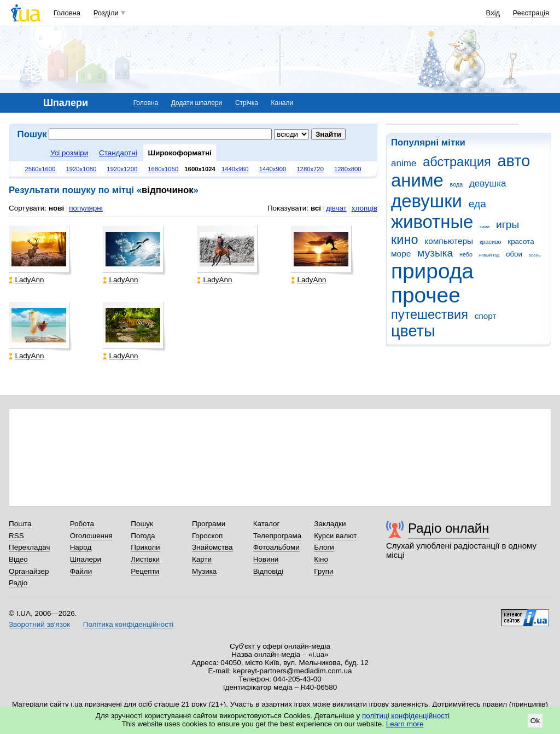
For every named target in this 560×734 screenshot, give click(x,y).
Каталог (267, 524)
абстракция (457, 162)
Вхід (493, 13)
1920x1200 (122, 169)
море (401, 254)
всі (316, 208)
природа (432, 271)
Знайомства (212, 547)
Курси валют (335, 536)
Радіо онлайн (449, 528)
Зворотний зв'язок (39, 624)
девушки (427, 201)
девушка (488, 183)
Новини (266, 559)
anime (404, 163)
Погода (143, 536)
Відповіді (269, 571)
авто (514, 161)
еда (477, 204)
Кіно (321, 559)
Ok (535, 721)
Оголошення (91, 536)
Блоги (324, 547)
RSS (16, 536)
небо (466, 254)
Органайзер (29, 571)
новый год (489, 255)
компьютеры (449, 241)
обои (514, 254)
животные (432, 222)
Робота (82, 524)
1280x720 (310, 169)
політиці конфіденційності (406, 716)
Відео (18, 559)
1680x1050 (163, 169)
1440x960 (235, 169)
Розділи (106, 13)
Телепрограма (278, 536)
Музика (204, 571)
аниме (417, 180)
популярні (86, 208)
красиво (491, 242)
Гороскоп (207, 536)
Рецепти (145, 571)
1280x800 (348, 169)
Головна (67, 13)
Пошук (142, 524)
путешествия (430, 314)
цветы (413, 331)
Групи (323, 571)
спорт (486, 316)
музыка (435, 253)
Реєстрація (531, 13)
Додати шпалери (197, 103)
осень (535, 255)
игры (507, 225)
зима (485, 227)
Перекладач (29, 547)
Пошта (20, 524)
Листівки (145, 559)
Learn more (405, 724)
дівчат (336, 208)
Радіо (18, 583)
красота (521, 241)
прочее (426, 295)
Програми (209, 524)
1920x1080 (81, 169)
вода (457, 184)
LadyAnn (26, 280)
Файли (81, 571)
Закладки (330, 524)
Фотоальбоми (276, 547)
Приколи (145, 547)
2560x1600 (40, 169)
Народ (81, 547)
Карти (202, 559)
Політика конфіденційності (128, 624)
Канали (282, 103)
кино (405, 240)
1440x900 (273, 169)
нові (56, 208)
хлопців (364, 208)
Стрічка (247, 103)
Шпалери (86, 559)
